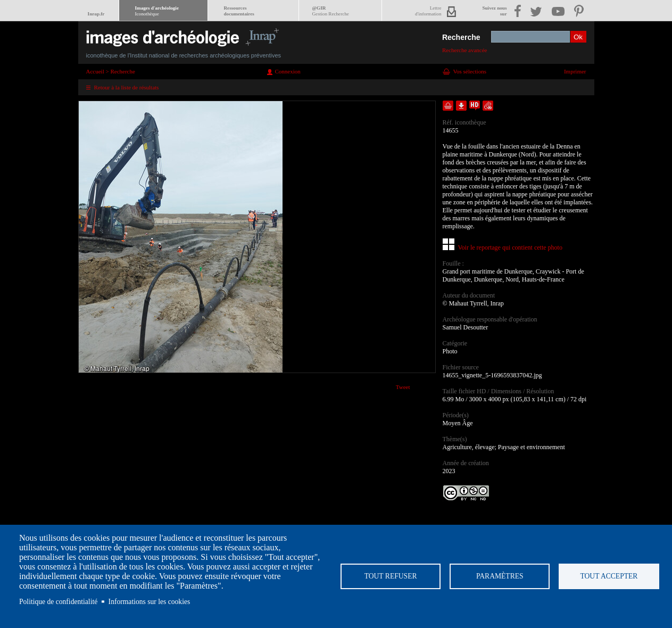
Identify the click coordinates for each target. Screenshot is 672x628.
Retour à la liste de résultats (127, 87)
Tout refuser (391, 576)
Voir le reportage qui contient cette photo (510, 247)
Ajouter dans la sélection (448, 106)
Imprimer (575, 71)
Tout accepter (609, 576)
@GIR (331, 11)
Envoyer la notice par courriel (488, 106)
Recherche (461, 37)
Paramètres (500, 576)
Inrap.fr (96, 14)
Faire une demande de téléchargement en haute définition (475, 106)
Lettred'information (428, 11)
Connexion (288, 71)
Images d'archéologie (157, 11)
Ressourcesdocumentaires (239, 11)
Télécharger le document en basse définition (461, 106)
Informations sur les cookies (150, 602)
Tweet (403, 387)
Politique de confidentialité (58, 602)
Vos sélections (470, 71)
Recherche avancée (465, 50)
